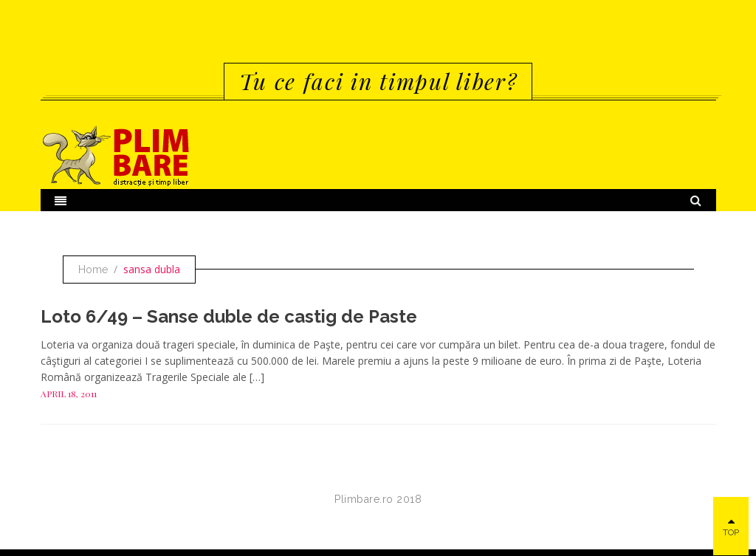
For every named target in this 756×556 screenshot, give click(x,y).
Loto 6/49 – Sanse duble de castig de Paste (229, 316)
